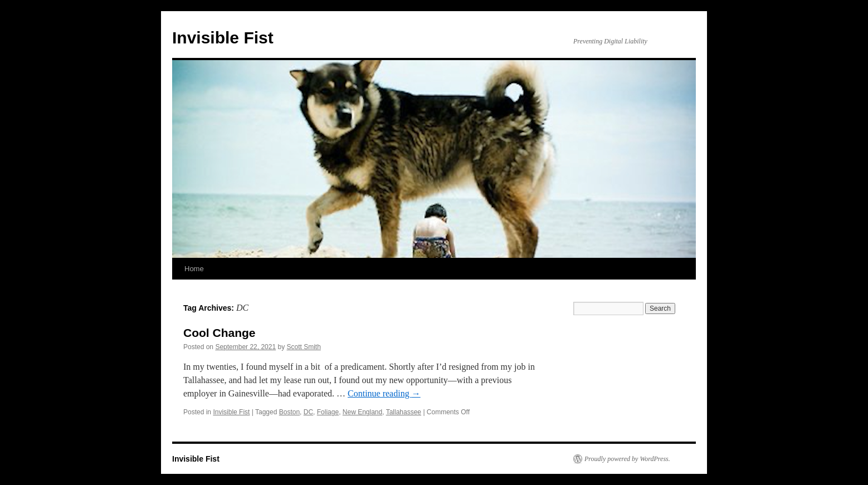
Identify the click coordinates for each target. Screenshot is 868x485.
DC (308, 412)
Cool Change (220, 333)
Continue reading (384, 393)
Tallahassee (404, 412)
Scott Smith (304, 347)
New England (362, 412)
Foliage (328, 412)
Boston (289, 412)
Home (194, 269)
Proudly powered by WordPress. (627, 459)
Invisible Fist (223, 38)
